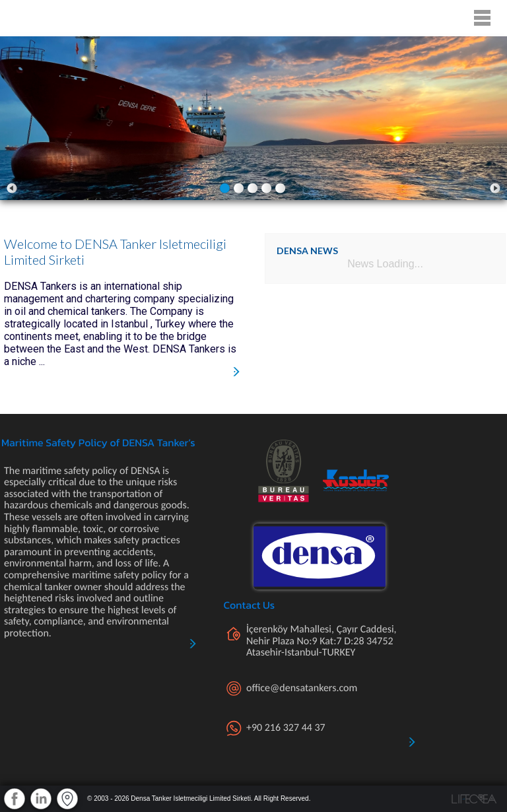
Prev (12, 188)
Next (495, 188)
